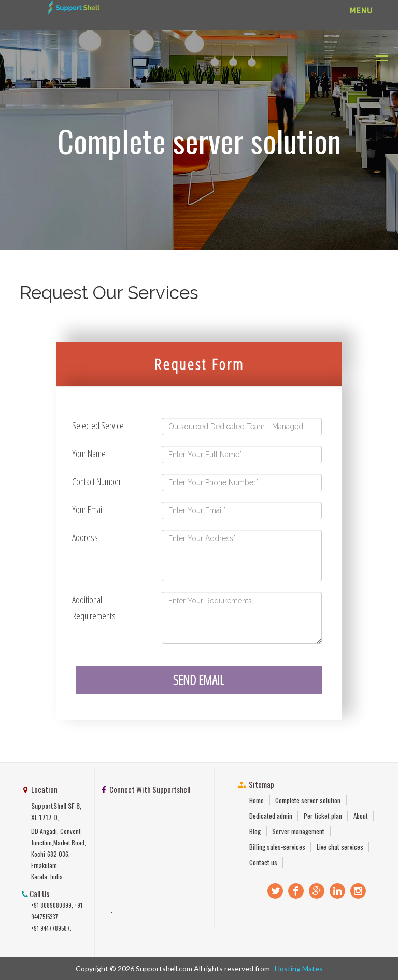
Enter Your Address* (242, 556)
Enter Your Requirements (242, 618)
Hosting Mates (297, 968)
